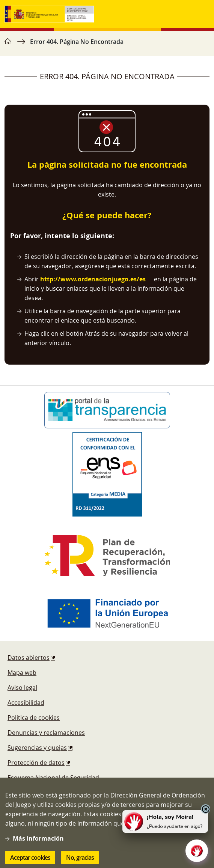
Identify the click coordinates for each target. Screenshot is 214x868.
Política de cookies (34, 718)
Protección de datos (36, 763)
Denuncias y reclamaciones (46, 733)
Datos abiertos (29, 658)
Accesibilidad (26, 703)
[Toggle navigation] (202, 14)
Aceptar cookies (30, 859)
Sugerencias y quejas (37, 748)
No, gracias (80, 859)
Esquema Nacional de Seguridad (53, 778)
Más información (38, 840)
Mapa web (22, 673)
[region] (107, 45)
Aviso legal (22, 688)
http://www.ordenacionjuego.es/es (93, 279)
